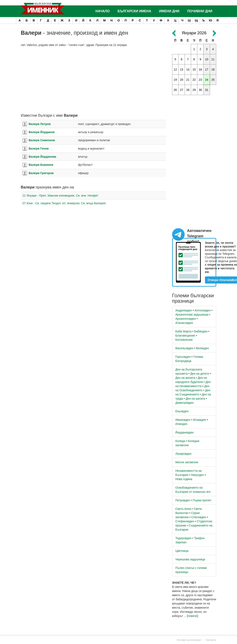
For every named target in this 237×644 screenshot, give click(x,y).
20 (182, 80)
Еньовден (182, 411)
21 (188, 80)
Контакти (211, 640)
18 (213, 69)
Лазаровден (184, 454)
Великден (202, 348)
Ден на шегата (195, 399)
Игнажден (200, 420)
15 (194, 69)
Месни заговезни (187, 462)
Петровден (183, 500)
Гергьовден (183, 357)
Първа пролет (202, 500)
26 (175, 90)
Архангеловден (186, 319)
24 (207, 80)
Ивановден (183, 420)
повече (193, 616)
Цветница (182, 551)
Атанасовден (184, 323)
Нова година (184, 479)
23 (200, 80)
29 (194, 90)
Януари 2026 (194, 33)
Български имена (135, 11)
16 (200, 69)
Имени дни (169, 11)
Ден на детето (200, 374)
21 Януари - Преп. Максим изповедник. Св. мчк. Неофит (60, 196)
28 (188, 90)
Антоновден (203, 310)
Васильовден (184, 348)
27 (182, 90)
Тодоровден (183, 538)
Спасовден (199, 517)
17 (207, 69)
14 (188, 69)
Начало (103, 11)
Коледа (180, 441)
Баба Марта (183, 331)
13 (182, 69)
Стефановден (185, 521)
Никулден (197, 475)
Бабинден (201, 331)
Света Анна (183, 509)
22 (194, 80)
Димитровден (185, 403)
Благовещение (185, 336)
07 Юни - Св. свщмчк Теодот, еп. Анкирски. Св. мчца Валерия (64, 203)
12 (175, 69)
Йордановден (185, 432)
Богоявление (184, 340)
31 (207, 90)
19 (175, 80)
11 (213, 59)
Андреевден (184, 310)
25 (213, 80)
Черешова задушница (190, 559)
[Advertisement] (93, 80)
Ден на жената (185, 378)
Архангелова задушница (192, 315)
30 (200, 90)
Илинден (181, 424)
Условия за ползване (189, 640)
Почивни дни (200, 11)
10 (207, 59)
